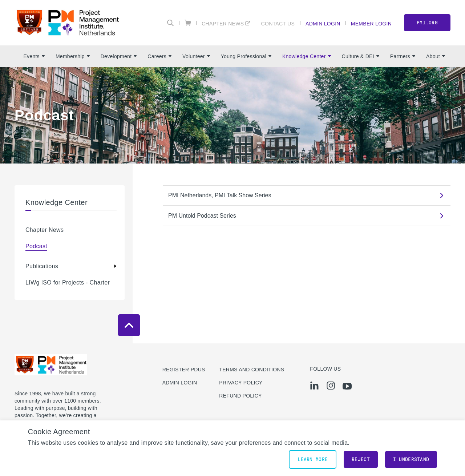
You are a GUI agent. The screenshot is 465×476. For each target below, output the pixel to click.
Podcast (36, 246)
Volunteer (196, 56)
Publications (42, 266)
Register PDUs (184, 370)
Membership (73, 56)
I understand (411, 459)
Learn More (313, 459)
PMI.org (427, 23)
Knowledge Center (307, 56)
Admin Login (323, 23)
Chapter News (223, 23)
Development (119, 56)
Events (34, 56)
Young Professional (246, 56)
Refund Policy (240, 396)
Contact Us (278, 23)
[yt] (347, 386)
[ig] (331, 386)
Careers (159, 56)
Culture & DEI (361, 56)
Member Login (371, 23)
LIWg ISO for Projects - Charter (68, 283)
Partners (403, 56)
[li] (314, 386)
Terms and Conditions (252, 370)
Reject (361, 459)
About (436, 56)
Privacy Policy (241, 383)
